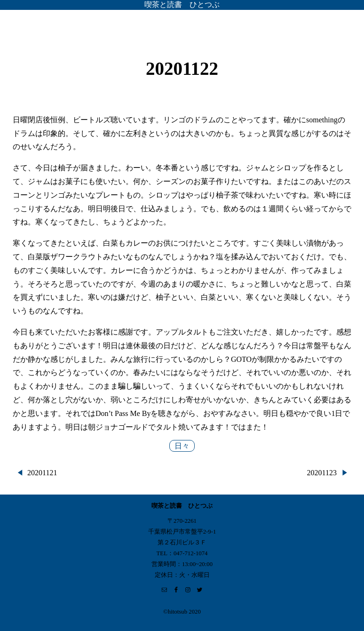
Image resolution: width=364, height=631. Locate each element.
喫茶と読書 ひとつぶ (182, 4)
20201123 (322, 473)
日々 (182, 446)
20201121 (42, 473)
